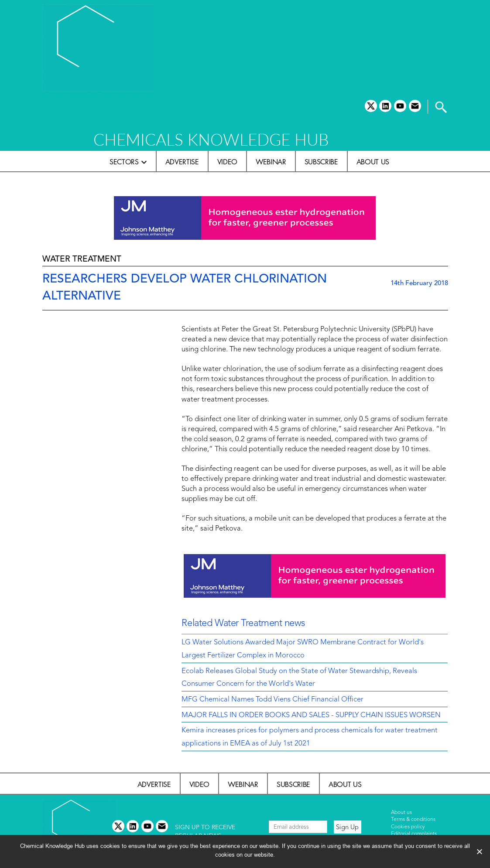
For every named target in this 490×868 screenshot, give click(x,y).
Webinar (271, 162)
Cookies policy (408, 827)
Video (227, 162)
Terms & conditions (413, 820)
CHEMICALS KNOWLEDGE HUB (211, 139)
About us (373, 162)
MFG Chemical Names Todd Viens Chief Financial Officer (272, 700)
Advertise (182, 162)
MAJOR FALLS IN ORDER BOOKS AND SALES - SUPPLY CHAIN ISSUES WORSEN (311, 715)
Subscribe (321, 162)
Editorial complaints (414, 834)
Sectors (124, 162)
